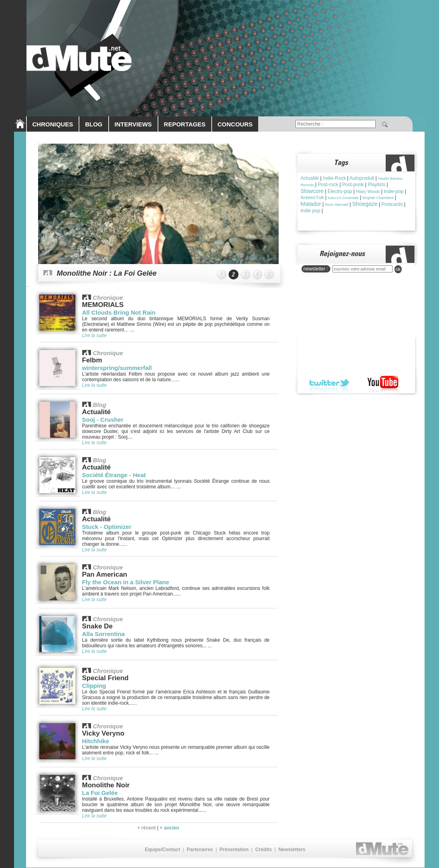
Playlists (376, 185)
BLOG (94, 124)
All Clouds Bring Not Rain (119, 312)
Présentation (234, 850)
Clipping (94, 686)
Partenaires (200, 850)
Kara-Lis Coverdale (343, 198)
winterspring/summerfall (117, 368)
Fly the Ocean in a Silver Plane (126, 582)
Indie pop (311, 211)
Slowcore (312, 191)
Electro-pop (340, 191)
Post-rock (328, 185)
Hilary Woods (368, 192)
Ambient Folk (312, 198)
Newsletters (292, 850)
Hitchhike (96, 741)
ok (398, 269)
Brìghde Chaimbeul (378, 198)
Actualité (310, 178)
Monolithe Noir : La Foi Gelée (107, 273)
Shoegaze (365, 204)
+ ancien (169, 828)
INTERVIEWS (133, 124)
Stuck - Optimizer (107, 527)
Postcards (392, 204)
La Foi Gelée (100, 793)
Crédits (264, 850)
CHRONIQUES (53, 124)
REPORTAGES (185, 124)
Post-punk (353, 185)
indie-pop (393, 191)
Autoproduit (362, 178)
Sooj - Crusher (103, 420)
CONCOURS (235, 124)
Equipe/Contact (162, 850)
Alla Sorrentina (104, 634)
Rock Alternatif (337, 205)
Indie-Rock (334, 178)
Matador (311, 204)
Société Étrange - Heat (114, 475)
